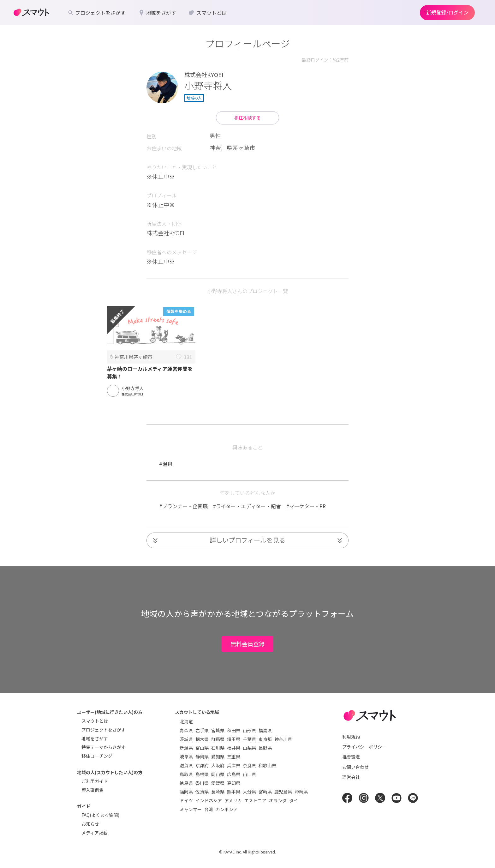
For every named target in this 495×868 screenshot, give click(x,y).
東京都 (265, 739)
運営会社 (351, 777)
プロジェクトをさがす (104, 730)
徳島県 (186, 783)
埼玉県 (234, 739)
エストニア (255, 800)
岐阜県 (186, 756)
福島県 (265, 730)
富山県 (202, 748)
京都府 (202, 765)
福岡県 (186, 792)
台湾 (209, 809)
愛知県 (218, 756)
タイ (294, 800)
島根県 (202, 774)
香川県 (202, 783)
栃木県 (202, 739)
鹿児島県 (283, 792)
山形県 (249, 730)
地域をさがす (95, 738)
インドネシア (209, 800)
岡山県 (218, 774)
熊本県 (234, 792)
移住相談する (247, 118)
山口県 (249, 774)
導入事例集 (92, 790)
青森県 (186, 730)
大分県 (249, 792)
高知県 (234, 783)
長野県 (265, 748)
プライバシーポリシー (364, 747)
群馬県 (218, 739)
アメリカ (233, 800)
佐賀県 (202, 792)
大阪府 (218, 765)
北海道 (186, 721)
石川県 (218, 748)
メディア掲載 (95, 833)
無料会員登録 (247, 644)
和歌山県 (267, 765)
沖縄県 (301, 792)
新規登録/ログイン (447, 12)
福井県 (234, 748)
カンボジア (227, 809)
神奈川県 (283, 739)
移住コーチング (97, 756)
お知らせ (90, 824)
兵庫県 (234, 765)
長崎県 (218, 792)
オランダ (278, 800)
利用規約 (351, 737)
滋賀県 (186, 765)
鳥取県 (186, 774)
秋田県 (234, 730)
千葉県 (249, 739)
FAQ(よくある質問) (100, 815)
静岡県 (202, 756)
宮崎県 (265, 792)
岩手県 (202, 730)
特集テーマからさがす (104, 747)
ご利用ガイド (95, 781)
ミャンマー (191, 809)
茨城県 (186, 739)
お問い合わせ (355, 767)
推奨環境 (351, 757)
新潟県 (186, 748)
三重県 (234, 756)
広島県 (234, 774)
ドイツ (186, 800)
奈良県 (249, 765)
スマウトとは (95, 721)
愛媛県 (218, 783)
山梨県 (249, 748)
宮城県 (218, 730)
